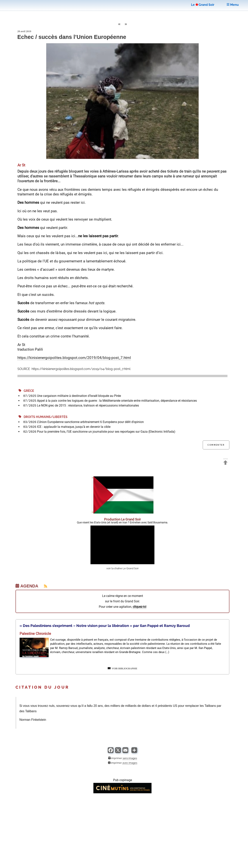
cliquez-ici (139, 607)
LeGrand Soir (203, 5)
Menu (233, 5)
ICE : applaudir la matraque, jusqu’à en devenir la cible (74, 427)
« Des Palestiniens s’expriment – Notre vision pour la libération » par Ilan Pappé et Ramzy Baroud (105, 626)
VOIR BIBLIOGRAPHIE (123, 669)
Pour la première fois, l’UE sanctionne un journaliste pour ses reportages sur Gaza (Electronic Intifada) (106, 432)
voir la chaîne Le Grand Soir (123, 568)
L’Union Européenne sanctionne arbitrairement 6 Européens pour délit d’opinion (90, 422)
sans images (130, 758)
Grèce (26, 391)
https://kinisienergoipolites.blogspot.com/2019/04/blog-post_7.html (74, 358)
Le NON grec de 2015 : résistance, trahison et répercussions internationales (88, 405)
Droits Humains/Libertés (43, 417)
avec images (130, 763)
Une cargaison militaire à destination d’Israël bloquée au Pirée (79, 396)
